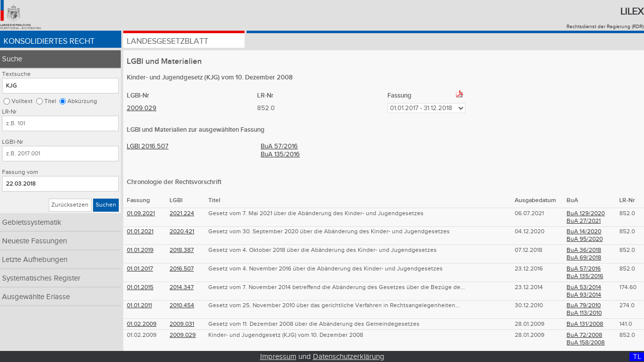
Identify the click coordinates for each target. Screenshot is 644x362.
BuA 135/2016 (280, 154)
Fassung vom (20, 172)
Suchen (106, 205)
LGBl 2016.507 (148, 146)
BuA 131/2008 (585, 324)
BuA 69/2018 (584, 258)
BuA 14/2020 (584, 232)
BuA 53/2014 (584, 287)
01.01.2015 (140, 287)
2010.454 (182, 305)
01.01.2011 (139, 305)
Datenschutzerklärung (349, 357)
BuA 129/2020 (586, 213)
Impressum (278, 357)
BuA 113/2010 (584, 313)
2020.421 (182, 232)
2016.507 (182, 269)
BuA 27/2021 (584, 221)
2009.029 (142, 108)
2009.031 (182, 324)
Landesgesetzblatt (168, 41)
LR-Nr (9, 112)
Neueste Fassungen (34, 241)
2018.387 (182, 250)
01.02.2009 (142, 324)
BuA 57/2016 (279, 146)
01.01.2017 (140, 269)
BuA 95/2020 (585, 239)
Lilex (632, 12)
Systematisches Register (41, 278)
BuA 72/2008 (584, 335)
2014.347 (182, 287)
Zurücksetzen (70, 205)
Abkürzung (82, 101)
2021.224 (182, 213)
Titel (50, 101)
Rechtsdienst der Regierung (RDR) (605, 27)
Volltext (22, 101)
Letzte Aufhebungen (35, 260)
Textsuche (16, 74)
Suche (12, 59)
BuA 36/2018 (584, 250)
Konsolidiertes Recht (49, 41)
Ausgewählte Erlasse (36, 297)
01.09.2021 (141, 213)
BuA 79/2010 (584, 305)
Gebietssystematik (32, 222)
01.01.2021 (140, 232)
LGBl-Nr (13, 142)
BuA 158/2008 (586, 343)
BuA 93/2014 (584, 295)
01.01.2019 (140, 250)
